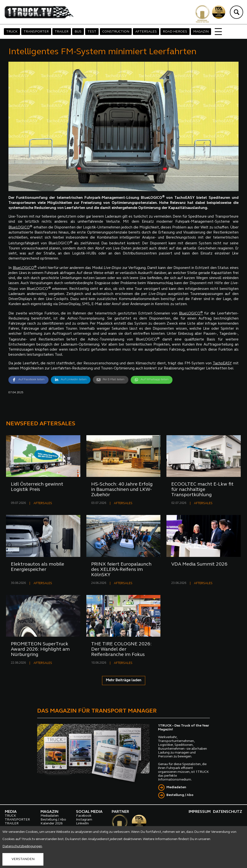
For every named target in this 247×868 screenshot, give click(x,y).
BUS (78, 32)
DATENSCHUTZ (228, 812)
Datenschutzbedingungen (22, 846)
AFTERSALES (146, 32)
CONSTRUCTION (116, 32)
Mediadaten (176, 787)
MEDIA (11, 812)
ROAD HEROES (175, 32)
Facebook (84, 816)
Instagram (84, 820)
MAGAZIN (201, 32)
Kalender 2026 (52, 824)
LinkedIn (82, 824)
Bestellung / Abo (180, 795)
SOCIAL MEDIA (89, 812)
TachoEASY (222, 364)
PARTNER (120, 812)
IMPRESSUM (200, 812)
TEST (92, 32)
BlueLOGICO (19, 228)
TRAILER (62, 32)
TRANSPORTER (36, 32)
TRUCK (12, 32)
